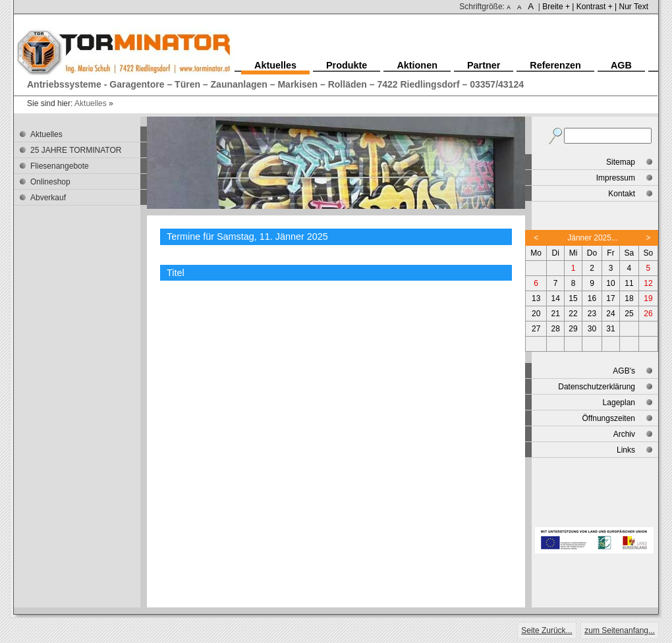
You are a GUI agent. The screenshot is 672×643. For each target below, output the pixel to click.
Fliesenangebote (60, 166)
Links (626, 450)
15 (573, 298)
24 (610, 314)
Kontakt (622, 194)
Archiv (624, 434)
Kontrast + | (597, 7)
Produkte (347, 65)
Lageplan (619, 403)
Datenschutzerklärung (597, 387)
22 (573, 314)
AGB (621, 65)
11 (629, 283)
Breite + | (558, 7)
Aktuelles (91, 103)
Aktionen (417, 65)
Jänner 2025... (593, 238)
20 (536, 314)
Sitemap (621, 162)
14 (556, 298)
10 (610, 283)
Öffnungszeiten (608, 418)
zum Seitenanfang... (620, 630)
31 (610, 329)
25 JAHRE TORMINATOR (76, 150)
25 (629, 314)
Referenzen (555, 65)
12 (648, 283)
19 (648, 298)
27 (536, 329)
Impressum (616, 178)
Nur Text (634, 7)
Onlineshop (50, 182)
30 (592, 329)
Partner (484, 65)
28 (556, 329)
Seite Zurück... (546, 630)
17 (610, 298)
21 (556, 314)
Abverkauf (48, 198)
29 (573, 329)
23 (592, 314)
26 (648, 314)
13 (536, 298)
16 (592, 298)
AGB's (624, 371)
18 (629, 298)
